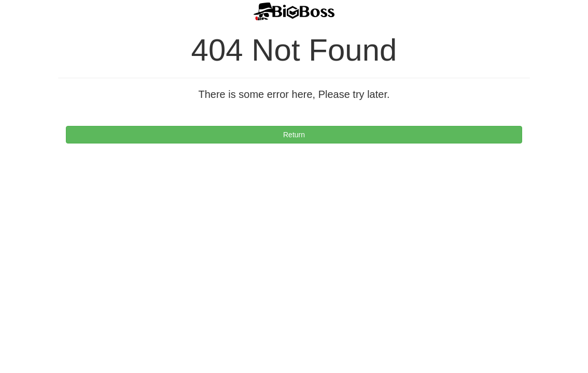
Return (294, 135)
